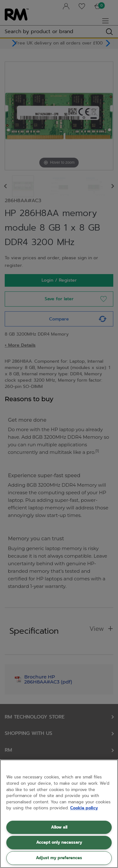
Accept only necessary (59, 842)
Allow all (59, 827)
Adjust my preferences (59, 858)
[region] (59, 814)
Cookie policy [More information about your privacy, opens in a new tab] (84, 808)
